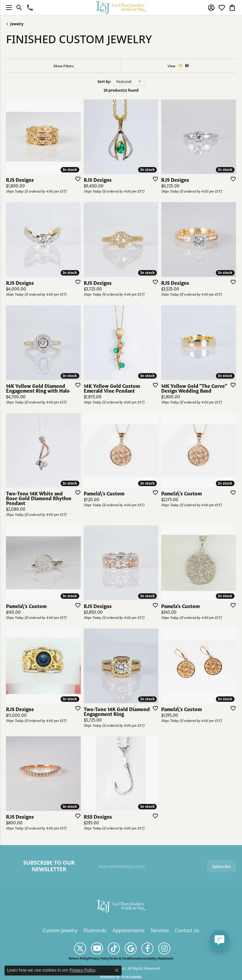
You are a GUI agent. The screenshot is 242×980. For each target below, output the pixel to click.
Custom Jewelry (60, 930)
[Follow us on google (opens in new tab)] (131, 948)
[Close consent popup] (117, 970)
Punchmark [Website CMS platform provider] (132, 977)
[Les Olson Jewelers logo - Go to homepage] (121, 7)
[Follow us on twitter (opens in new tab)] (80, 948)
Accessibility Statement (156, 958)
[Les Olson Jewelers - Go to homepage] (121, 905)
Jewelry (17, 24)
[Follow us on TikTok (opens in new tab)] (114, 948)
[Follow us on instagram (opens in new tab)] (164, 948)
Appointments (129, 930)
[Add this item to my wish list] (76, 179)
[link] (30, 8)
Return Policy (79, 958)
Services (160, 930)
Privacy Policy (99, 958)
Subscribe (221, 866)
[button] (19, 8)
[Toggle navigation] (8, 8)
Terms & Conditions (124, 958)
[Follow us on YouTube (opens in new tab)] (97, 948)
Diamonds (95, 930)
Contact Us (187, 930)
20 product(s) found (121, 90)
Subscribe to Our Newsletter (49, 866)
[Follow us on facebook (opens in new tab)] (147, 948)
